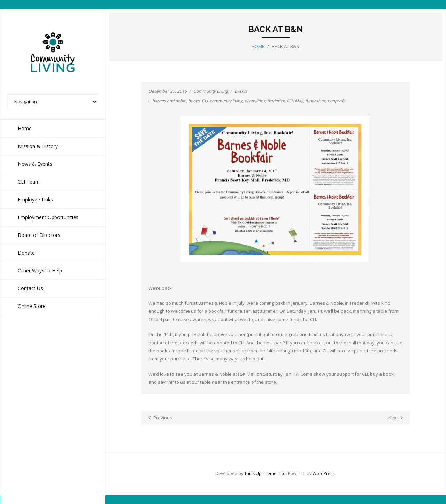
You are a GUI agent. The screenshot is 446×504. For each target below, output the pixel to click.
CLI (205, 101)
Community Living (211, 91)
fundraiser (315, 101)
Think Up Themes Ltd (265, 474)
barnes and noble (169, 101)
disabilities (255, 101)
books (194, 101)
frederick (276, 101)
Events (241, 91)
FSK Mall (295, 101)
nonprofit (336, 101)
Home (258, 46)
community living (226, 101)
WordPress (324, 474)
